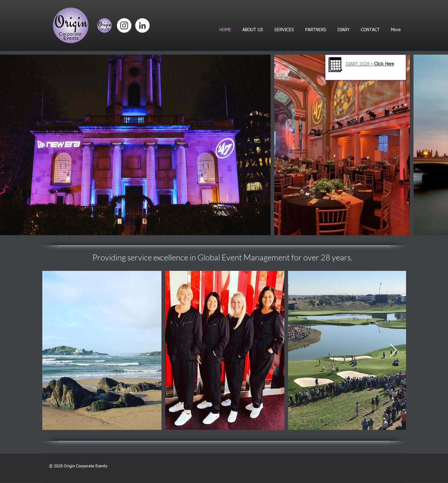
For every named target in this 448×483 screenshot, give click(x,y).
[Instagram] (124, 25)
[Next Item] (393, 351)
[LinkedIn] (142, 25)
